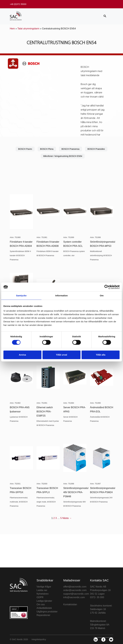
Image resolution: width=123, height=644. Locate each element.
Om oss (41, 604)
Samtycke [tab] (21, 296)
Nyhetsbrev (43, 594)
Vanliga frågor (44, 587)
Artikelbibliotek (44, 608)
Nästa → (67, 518)
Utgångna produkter (47, 612)
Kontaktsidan (70, 604)
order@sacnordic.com (75, 590)
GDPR (40, 597)
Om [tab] (102, 296)
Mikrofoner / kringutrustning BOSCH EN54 (63, 156)
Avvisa (22, 355)
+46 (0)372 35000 (18, 4)
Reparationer (43, 615)
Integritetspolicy (39, 639)
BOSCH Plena (47, 149)
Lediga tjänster (44, 601)
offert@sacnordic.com (75, 587)
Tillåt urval (62, 355)
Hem (12, 29)
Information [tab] (61, 296)
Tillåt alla (101, 355)
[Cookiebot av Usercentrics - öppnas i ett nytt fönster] (107, 287)
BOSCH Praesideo (96, 149)
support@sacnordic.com (76, 594)
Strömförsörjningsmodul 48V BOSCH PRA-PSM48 (76, 492)
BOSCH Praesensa (70, 149)
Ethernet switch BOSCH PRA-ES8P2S (45, 412)
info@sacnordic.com (74, 597)
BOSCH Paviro (25, 149)
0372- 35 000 (97, 597)
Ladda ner (42, 590)
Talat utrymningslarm (28, 29)
